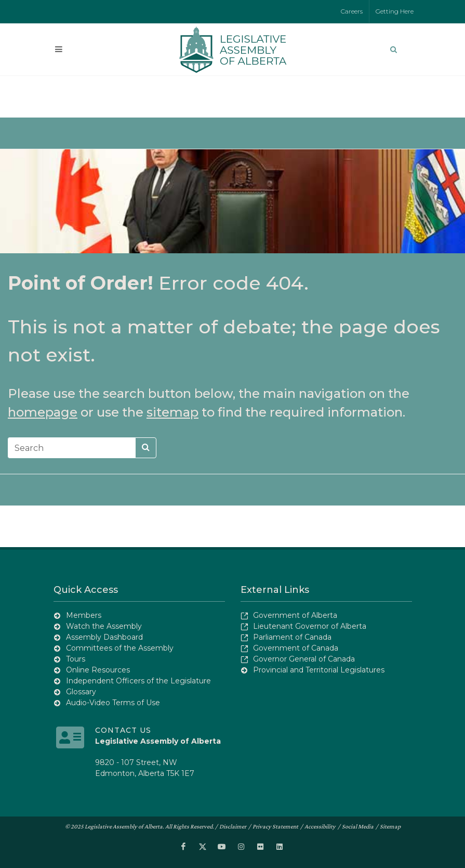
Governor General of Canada (304, 659)
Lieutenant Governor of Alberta (310, 626)
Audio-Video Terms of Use (113, 703)
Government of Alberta (295, 615)
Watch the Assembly (104, 626)
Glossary (81, 692)
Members (84, 615)
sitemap (172, 412)
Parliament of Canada (292, 637)
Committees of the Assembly (120, 648)
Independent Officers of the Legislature (138, 681)
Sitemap (390, 826)
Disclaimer (233, 826)
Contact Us (123, 730)
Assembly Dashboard (104, 637)
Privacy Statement (275, 826)
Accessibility (320, 826)
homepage (43, 412)
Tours (76, 659)
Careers (352, 11)
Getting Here (395, 11)
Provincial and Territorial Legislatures (319, 670)
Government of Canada (296, 648)
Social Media (358, 826)
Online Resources (98, 670)
